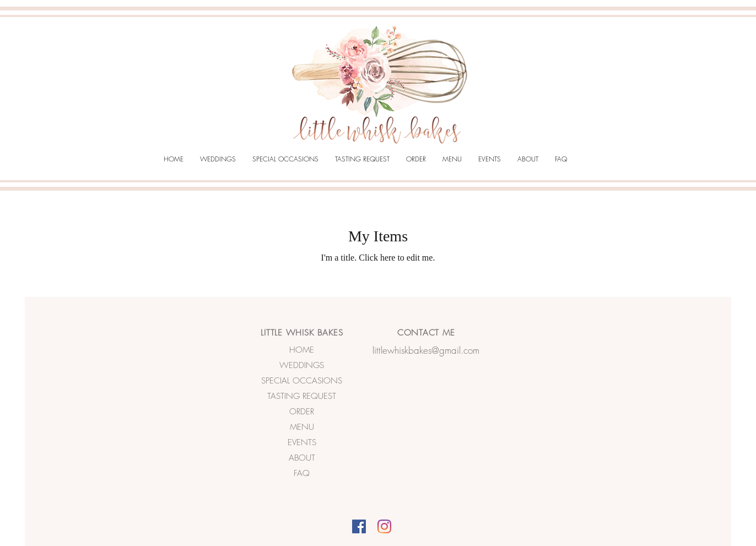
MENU (302, 427)
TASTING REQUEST (302, 396)
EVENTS (302, 442)
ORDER (302, 412)
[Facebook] (359, 526)
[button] (218, 159)
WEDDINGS (302, 365)
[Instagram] (384, 526)
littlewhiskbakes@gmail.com (426, 350)
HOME (302, 350)
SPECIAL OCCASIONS (302, 381)
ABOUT (302, 458)
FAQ (302, 473)
